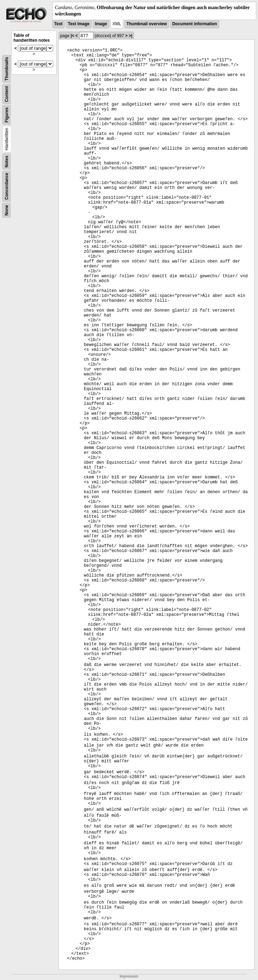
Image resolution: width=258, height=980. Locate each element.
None (7, 210)
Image (101, 24)
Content (7, 94)
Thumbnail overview (147, 24)
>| (131, 36)
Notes (7, 162)
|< (72, 36)
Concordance (7, 186)
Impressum (129, 976)
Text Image (79, 24)
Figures (7, 115)
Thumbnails (7, 69)
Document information (195, 24)
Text (58, 24)
